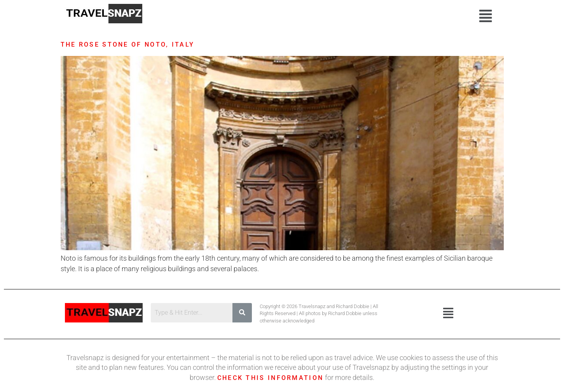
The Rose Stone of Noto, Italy (128, 44)
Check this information (271, 378)
